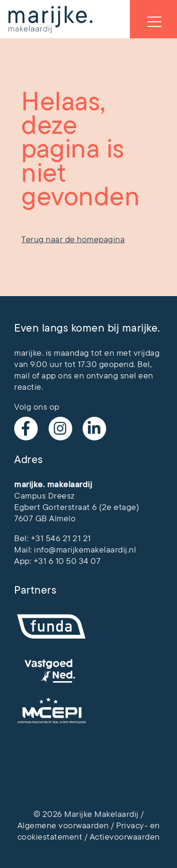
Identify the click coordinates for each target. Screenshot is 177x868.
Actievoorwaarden (125, 837)
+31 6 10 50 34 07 (67, 561)
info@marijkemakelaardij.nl (85, 550)
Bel (144, 364)
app (49, 376)
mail (22, 376)
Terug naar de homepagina (73, 239)
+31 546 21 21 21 (61, 538)
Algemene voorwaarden (63, 825)
